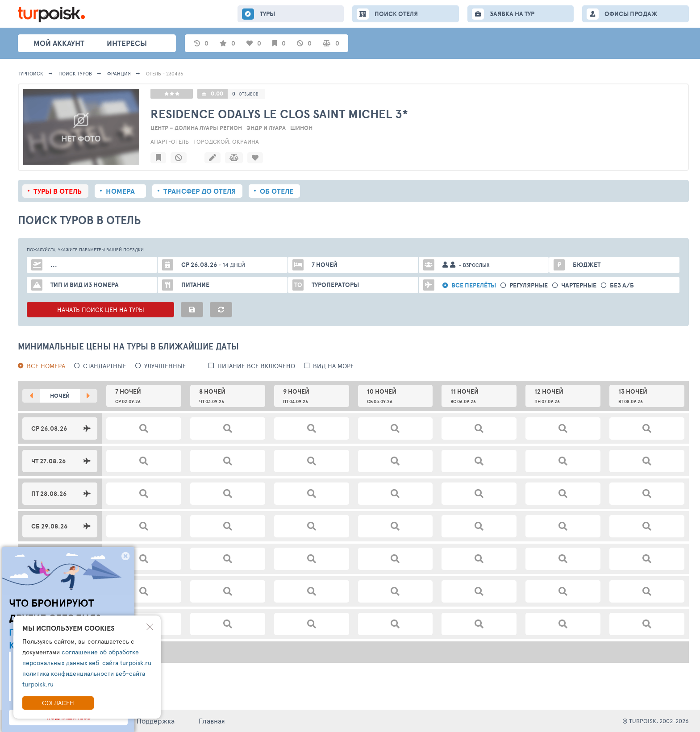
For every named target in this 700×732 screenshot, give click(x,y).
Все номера (46, 366)
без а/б (622, 285)
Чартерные (579, 285)
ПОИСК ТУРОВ (75, 73)
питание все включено (256, 366)
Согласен (58, 703)
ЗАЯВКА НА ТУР (512, 14)
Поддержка (156, 721)
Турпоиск (31, 73)
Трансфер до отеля (200, 191)
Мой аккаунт (59, 43)
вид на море (333, 366)
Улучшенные (165, 366)
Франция (119, 73)
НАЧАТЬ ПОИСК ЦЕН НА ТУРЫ (101, 310)
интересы (127, 43)
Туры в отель (58, 191)
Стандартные (105, 366)
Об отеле (277, 191)
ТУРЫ (267, 14)
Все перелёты (474, 285)
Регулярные (529, 285)
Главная (212, 721)
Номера (120, 191)
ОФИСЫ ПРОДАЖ (631, 14)
